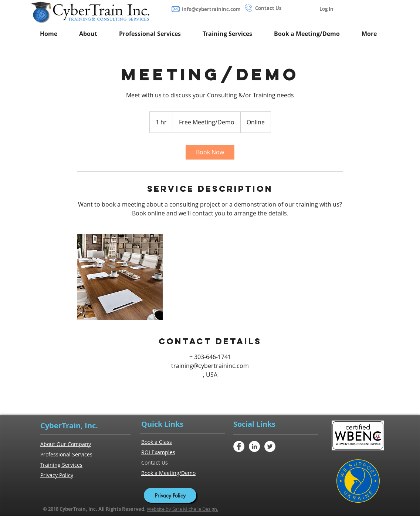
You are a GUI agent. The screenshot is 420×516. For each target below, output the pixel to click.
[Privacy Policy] (170, 495)
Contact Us (268, 8)
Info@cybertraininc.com (211, 9)
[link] (210, 152)
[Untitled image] (120, 277)
